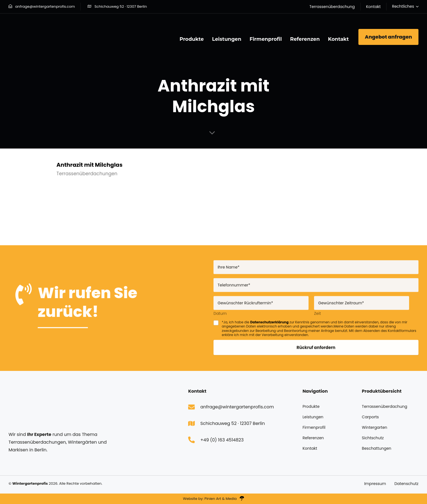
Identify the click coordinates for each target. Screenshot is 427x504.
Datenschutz (406, 484)
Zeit (317, 316)
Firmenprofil (266, 39)
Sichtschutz (373, 438)
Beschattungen (377, 448)
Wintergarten (375, 427)
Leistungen (227, 39)
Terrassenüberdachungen (87, 174)
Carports (371, 417)
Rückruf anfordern (316, 350)
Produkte (192, 39)
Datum (220, 316)
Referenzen (305, 39)
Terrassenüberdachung (385, 406)
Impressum (375, 484)
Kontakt (338, 39)
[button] (405, 7)
